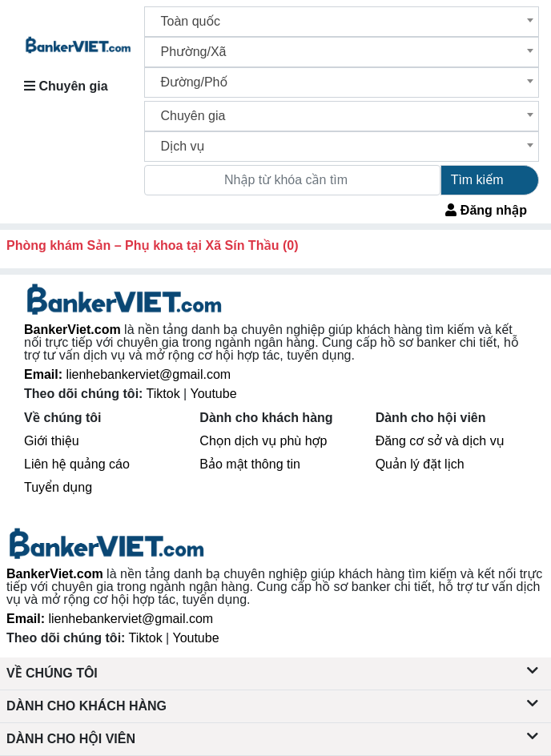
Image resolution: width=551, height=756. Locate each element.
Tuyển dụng (58, 487)
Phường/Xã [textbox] (194, 52)
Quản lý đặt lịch (420, 464)
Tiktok (165, 394)
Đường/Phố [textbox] (195, 82)
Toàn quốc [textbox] (191, 21)
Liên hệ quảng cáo (77, 464)
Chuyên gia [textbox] (193, 116)
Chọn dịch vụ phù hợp (263, 441)
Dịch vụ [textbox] (183, 146)
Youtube (213, 394)
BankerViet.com (72, 330)
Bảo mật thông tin (250, 464)
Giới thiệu (52, 441)
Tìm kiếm (477, 180)
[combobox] (342, 22)
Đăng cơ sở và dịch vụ (440, 441)
